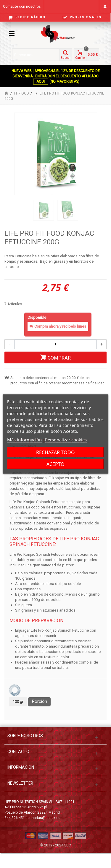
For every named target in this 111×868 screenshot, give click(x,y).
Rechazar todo (55, 452)
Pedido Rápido (27, 18)
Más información (24, 440)
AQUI (41, 82)
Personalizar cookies (66, 440)
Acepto (55, 464)
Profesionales (82, 18)
